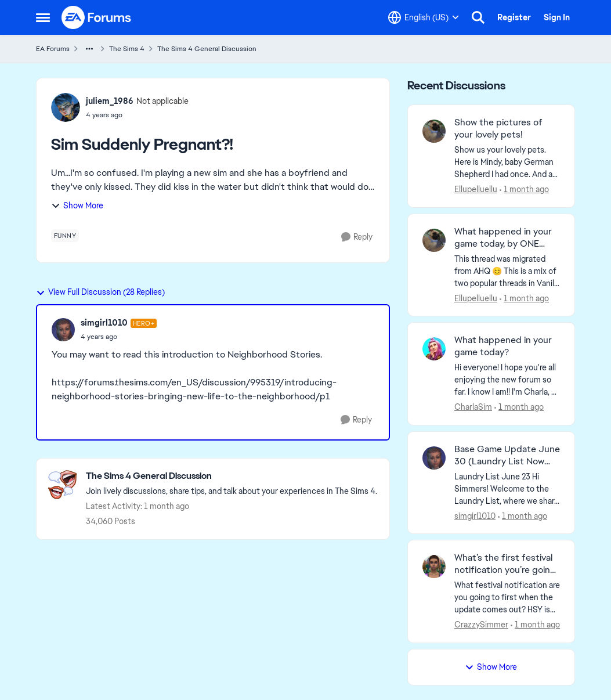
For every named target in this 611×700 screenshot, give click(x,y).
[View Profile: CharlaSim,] (434, 349)
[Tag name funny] (65, 236)
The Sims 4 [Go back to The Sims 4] (127, 49)
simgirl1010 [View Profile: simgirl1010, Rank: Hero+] (104, 323)
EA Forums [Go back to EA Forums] (53, 49)
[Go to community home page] (97, 17)
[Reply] (357, 237)
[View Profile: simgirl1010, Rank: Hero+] (63, 330)
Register (514, 17)
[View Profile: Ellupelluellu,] (434, 131)
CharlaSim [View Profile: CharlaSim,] (473, 407)
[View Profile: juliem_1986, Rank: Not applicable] (66, 107)
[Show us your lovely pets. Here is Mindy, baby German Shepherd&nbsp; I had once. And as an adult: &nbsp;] (507, 162)
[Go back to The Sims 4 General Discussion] (232, 476)
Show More (77, 205)
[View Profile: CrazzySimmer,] (434, 567)
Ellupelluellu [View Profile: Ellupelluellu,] (476, 189)
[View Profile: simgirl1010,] (434, 458)
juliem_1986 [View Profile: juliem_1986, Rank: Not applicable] (110, 101)
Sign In (557, 17)
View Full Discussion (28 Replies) (100, 292)
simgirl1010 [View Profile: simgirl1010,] (475, 515)
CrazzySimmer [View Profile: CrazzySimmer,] (481, 625)
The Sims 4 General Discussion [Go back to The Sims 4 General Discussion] (207, 49)
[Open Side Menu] (43, 17)
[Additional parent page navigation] (89, 49)
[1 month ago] (524, 190)
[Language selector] (424, 17)
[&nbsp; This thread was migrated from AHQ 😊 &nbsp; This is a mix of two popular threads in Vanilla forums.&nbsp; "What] (507, 271)
